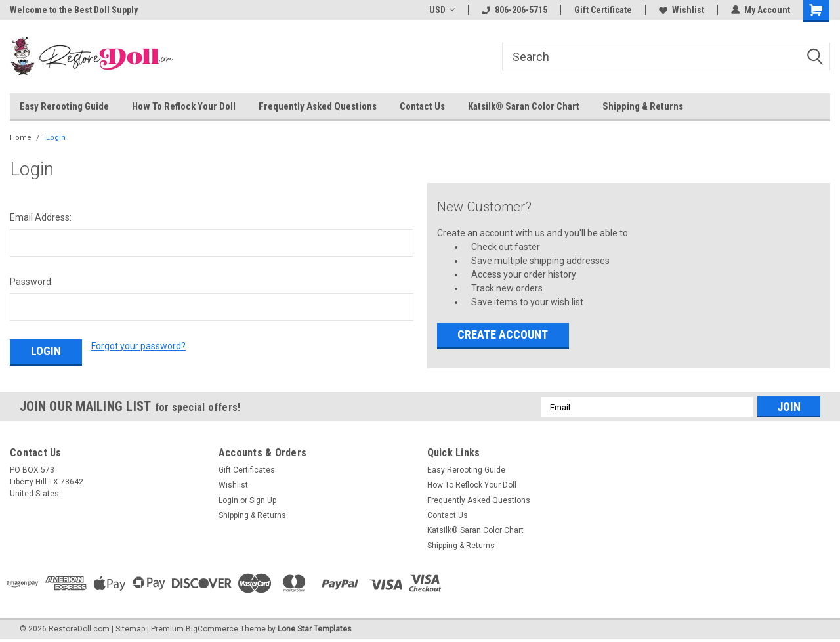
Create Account (503, 334)
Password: (31, 282)
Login (56, 138)
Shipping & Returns (643, 106)
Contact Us (422, 106)
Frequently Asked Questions (318, 106)
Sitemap (130, 629)
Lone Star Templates (315, 629)
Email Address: (41, 217)
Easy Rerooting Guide (64, 106)
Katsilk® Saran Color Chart (524, 106)
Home (21, 138)
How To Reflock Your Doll (184, 106)
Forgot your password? (138, 346)
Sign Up (263, 500)
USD (442, 10)
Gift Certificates (247, 470)
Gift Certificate (603, 10)
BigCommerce (212, 629)
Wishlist (682, 10)
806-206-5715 (514, 10)
